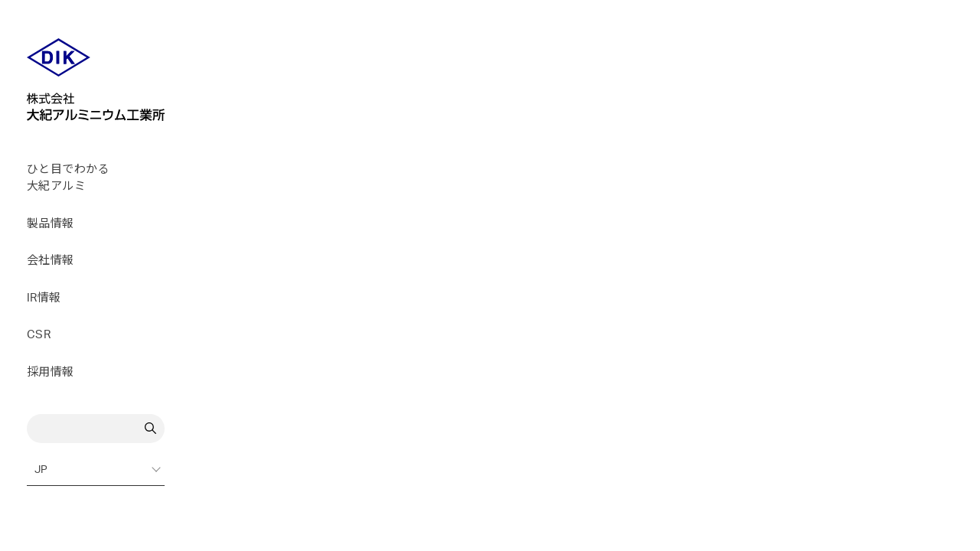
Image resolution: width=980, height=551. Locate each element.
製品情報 (51, 224)
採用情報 (51, 372)
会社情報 (51, 261)
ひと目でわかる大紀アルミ (68, 178)
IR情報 (44, 298)
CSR (39, 335)
